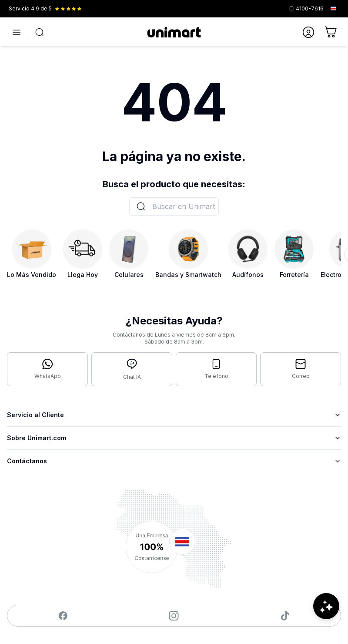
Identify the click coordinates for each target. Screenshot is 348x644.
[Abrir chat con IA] (132, 369)
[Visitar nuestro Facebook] (63, 616)
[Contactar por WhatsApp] (47, 369)
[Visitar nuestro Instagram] (174, 616)
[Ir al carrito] (331, 32)
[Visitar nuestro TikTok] (285, 616)
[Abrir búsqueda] (40, 32)
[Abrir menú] (17, 32)
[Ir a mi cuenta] (308, 32)
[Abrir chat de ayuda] (326, 618)
